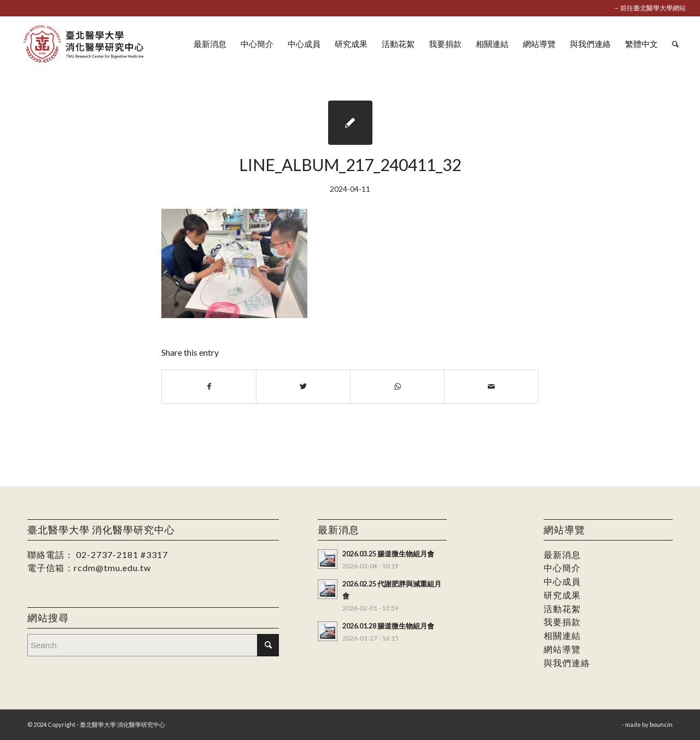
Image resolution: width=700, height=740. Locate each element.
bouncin (661, 724)
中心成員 (562, 581)
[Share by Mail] (491, 386)
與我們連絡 (567, 663)
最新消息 (562, 554)
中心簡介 (562, 568)
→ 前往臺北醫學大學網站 (649, 8)
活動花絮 (562, 609)
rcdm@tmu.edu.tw (112, 568)
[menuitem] (210, 44)
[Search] (675, 44)
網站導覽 (562, 649)
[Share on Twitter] (303, 386)
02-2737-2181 (107, 554)
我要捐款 (562, 622)
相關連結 (562, 635)
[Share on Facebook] (209, 386)
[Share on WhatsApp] (397, 386)
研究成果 (562, 595)
